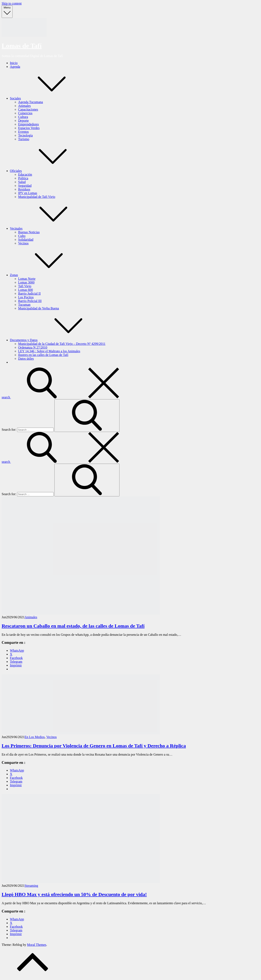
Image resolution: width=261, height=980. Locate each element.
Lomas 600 (26, 290)
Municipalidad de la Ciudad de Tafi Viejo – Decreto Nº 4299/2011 (62, 344)
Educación (25, 174)
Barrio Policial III (30, 301)
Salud (22, 182)
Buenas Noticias (29, 232)
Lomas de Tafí (22, 46)
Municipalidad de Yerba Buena (39, 308)
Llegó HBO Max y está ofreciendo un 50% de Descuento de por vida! (74, 894)
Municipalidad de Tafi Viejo (37, 197)
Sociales (46, 98)
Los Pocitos (26, 297)
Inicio (14, 63)
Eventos (23, 132)
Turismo (24, 139)
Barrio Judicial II (29, 293)
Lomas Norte (27, 279)
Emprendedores (28, 124)
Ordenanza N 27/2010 (33, 347)
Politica (23, 178)
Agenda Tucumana (30, 102)
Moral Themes (37, 945)
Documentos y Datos (55, 340)
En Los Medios (35, 737)
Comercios (25, 113)
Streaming (31, 886)
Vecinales (47, 228)
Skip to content (12, 3)
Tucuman (24, 305)
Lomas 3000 (26, 282)
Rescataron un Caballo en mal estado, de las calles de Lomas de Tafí (73, 626)
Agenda (15, 67)
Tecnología (25, 135)
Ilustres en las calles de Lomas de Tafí (43, 355)
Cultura (23, 117)
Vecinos (23, 243)
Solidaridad (26, 240)
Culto (22, 236)
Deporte (23, 121)
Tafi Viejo (25, 286)
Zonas (45, 275)
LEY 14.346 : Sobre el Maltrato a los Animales (49, 351)
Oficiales (47, 171)
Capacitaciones (28, 109)
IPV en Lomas (28, 193)
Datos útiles (26, 359)
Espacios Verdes (29, 128)
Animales (24, 106)
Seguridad (25, 186)
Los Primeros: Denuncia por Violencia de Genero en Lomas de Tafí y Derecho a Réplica (94, 746)
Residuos (24, 189)
